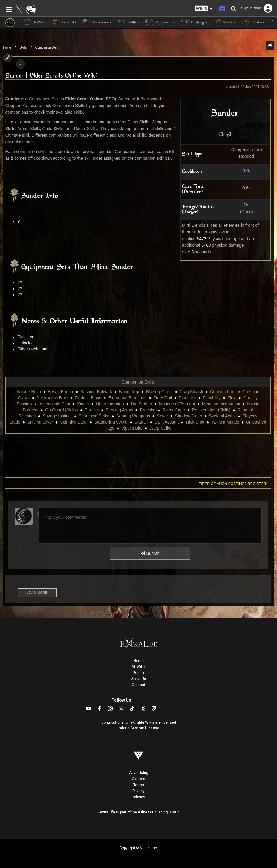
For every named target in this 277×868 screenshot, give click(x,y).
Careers (138, 779)
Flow (232, 398)
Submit (150, 553)
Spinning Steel (74, 422)
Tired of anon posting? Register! (233, 484)
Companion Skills (47, 47)
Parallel (92, 410)
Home (7, 47)
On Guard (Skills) (61, 410)
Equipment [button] (160, 22)
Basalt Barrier (61, 392)
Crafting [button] (194, 22)
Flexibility (212, 398)
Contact (138, 685)
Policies (138, 797)
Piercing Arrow (119, 410)
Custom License (145, 728)
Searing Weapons (133, 416)
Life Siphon (141, 404)
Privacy (138, 791)
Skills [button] (128, 22)
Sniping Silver (40, 422)
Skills (23, 47)
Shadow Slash (189, 416)
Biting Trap (129, 392)
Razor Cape (174, 410)
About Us (138, 679)
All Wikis (139, 667)
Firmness (188, 398)
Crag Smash (192, 392)
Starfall (141, 422)
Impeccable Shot (55, 404)
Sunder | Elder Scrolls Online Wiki (51, 76)
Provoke (148, 410)
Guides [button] (253, 22)
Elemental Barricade (128, 398)
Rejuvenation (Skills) (211, 410)
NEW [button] (35, 22)
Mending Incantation (221, 404)
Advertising (139, 773)
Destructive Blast (53, 398)
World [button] (225, 22)
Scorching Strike (94, 416)
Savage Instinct (57, 416)
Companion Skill (44, 99)
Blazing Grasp (159, 392)
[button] (204, 9)
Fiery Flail (163, 398)
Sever (163, 416)
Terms (139, 785)
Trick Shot (195, 422)
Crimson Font (223, 392)
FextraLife (106, 812)
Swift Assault (167, 422)
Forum (139, 673)
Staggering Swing (111, 422)
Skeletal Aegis (222, 416)
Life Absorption (110, 404)
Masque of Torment (177, 404)
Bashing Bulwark (96, 392)
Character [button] (97, 22)
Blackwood (151, 99)
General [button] (65, 22)
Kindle (83, 404)
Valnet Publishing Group (159, 812)
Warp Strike (160, 428)
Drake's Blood (88, 398)
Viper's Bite (132, 428)
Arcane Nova (29, 392)
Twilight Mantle (225, 422)
